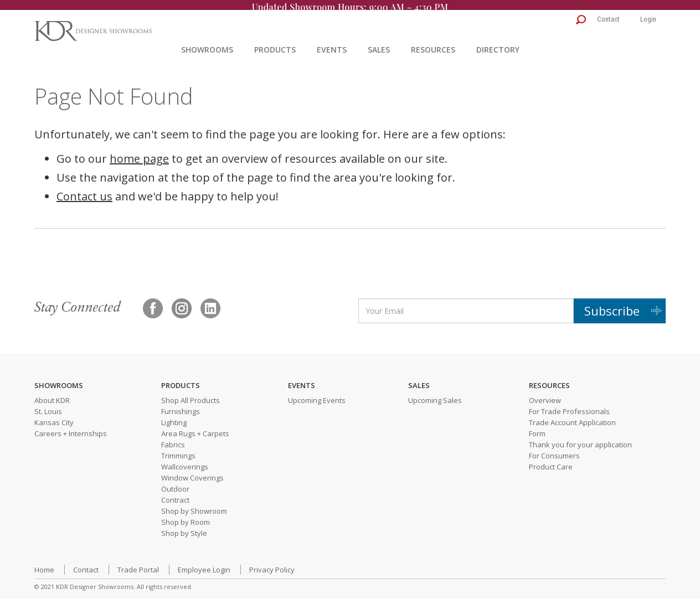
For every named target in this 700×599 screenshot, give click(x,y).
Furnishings (181, 406)
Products (275, 43)
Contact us (84, 190)
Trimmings (178, 450)
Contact (608, 13)
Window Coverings (192, 472)
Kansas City (54, 417)
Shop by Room (186, 517)
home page (139, 153)
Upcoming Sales (435, 395)
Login (648, 13)
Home (44, 564)
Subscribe (612, 304)
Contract (175, 494)
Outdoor (175, 483)
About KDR (52, 395)
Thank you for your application (580, 439)
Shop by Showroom (194, 505)
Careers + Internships (71, 428)
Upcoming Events (317, 395)
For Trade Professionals (569, 406)
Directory (498, 43)
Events (332, 43)
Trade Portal (138, 564)
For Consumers (554, 450)
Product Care (551, 461)
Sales (379, 43)
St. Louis (48, 406)
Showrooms (207, 43)
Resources (433, 43)
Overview (545, 395)
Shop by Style (184, 528)
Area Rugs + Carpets (195, 428)
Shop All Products (191, 395)
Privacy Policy (272, 564)
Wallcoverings (185, 461)
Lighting (174, 417)
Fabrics (173, 439)
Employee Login (204, 564)
